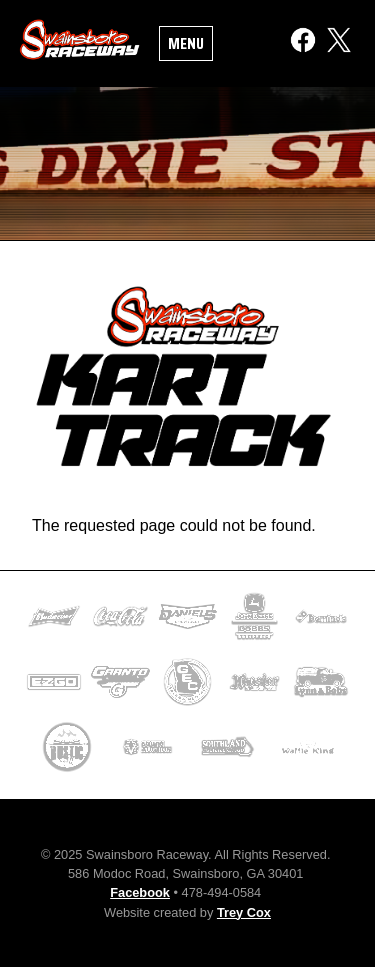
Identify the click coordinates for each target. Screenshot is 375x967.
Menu (186, 43)
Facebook (140, 892)
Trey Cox (244, 912)
